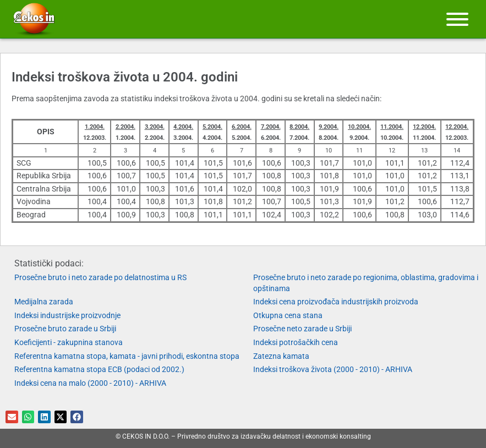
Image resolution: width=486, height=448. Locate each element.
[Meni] (457, 19)
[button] (12, 417)
